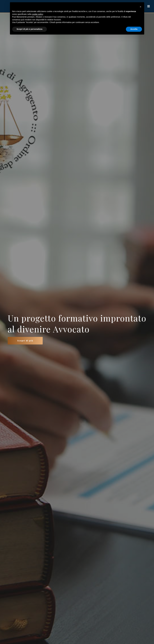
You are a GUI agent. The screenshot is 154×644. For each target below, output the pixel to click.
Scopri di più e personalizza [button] (30, 29)
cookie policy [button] (37, 14)
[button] (141, 7)
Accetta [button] (134, 29)
